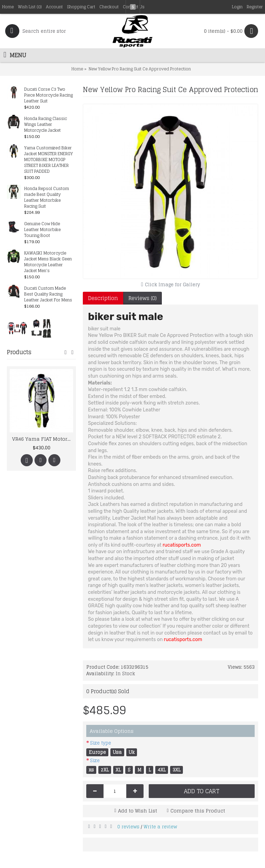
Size (95, 761)
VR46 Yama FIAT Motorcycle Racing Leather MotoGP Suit (43, 439)
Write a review (160, 827)
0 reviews (128, 827)
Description (103, 298)
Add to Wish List (138, 811)
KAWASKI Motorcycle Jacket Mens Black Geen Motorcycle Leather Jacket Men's (48, 262)
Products (19, 352)
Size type (101, 743)
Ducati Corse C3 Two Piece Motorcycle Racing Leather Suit (48, 95)
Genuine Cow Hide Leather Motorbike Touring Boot (42, 230)
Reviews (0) (143, 298)
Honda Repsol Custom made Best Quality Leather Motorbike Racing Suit (47, 198)
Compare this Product (198, 811)
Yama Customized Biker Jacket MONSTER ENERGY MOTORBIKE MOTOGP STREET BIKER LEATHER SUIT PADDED (48, 160)
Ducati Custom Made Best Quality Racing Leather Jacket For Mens (48, 294)
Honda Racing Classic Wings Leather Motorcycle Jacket (46, 125)
